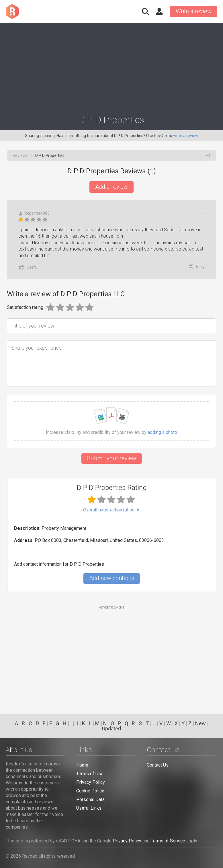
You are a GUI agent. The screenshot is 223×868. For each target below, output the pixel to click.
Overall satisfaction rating (112, 510)
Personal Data (90, 799)
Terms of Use (90, 774)
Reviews (20, 155)
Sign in (159, 11)
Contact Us (158, 765)
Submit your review (112, 458)
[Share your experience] (111, 363)
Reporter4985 (34, 213)
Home (82, 765)
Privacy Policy (91, 782)
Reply (197, 267)
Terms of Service (168, 841)
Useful (28, 267)
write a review (186, 136)
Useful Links (89, 808)
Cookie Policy (90, 791)
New (200, 723)
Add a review (111, 187)
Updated (111, 729)
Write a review (194, 11)
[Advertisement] (111, 66)
